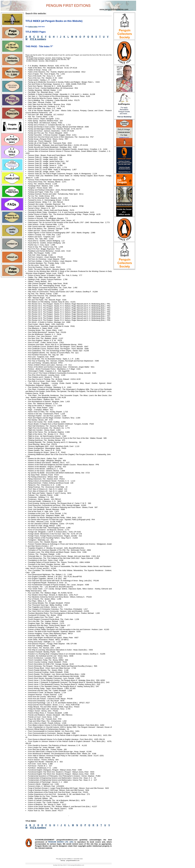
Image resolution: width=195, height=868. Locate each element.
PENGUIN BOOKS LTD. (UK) (61, 842)
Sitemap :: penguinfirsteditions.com (70, 861)
